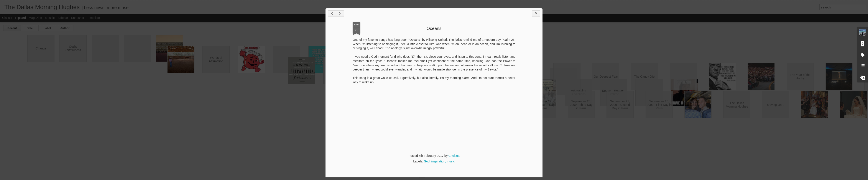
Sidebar (63, 18)
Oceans (434, 28)
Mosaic (50, 18)
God (427, 161)
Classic (7, 18)
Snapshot (78, 18)
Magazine (35, 18)
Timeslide (93, 18)
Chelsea (454, 156)
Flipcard (20, 18)
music (451, 161)
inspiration (438, 161)
